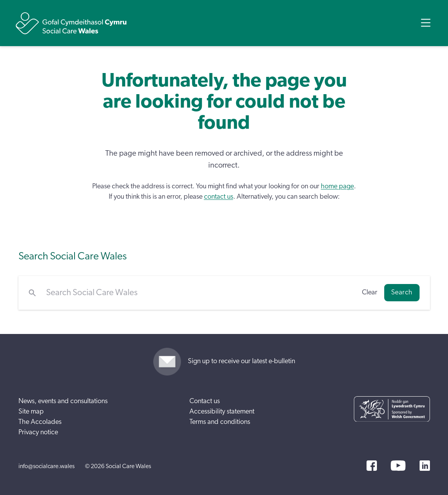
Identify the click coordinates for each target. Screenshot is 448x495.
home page (337, 186)
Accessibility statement (222, 412)
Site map (31, 412)
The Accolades (40, 422)
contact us (219, 197)
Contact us (205, 401)
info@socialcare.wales (46, 466)
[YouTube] (398, 466)
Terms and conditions (220, 422)
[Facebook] (372, 466)
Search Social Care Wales (73, 256)
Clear (370, 292)
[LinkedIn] (425, 466)
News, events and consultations (63, 401)
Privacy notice (38, 432)
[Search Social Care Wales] (199, 293)
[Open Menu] (426, 23)
